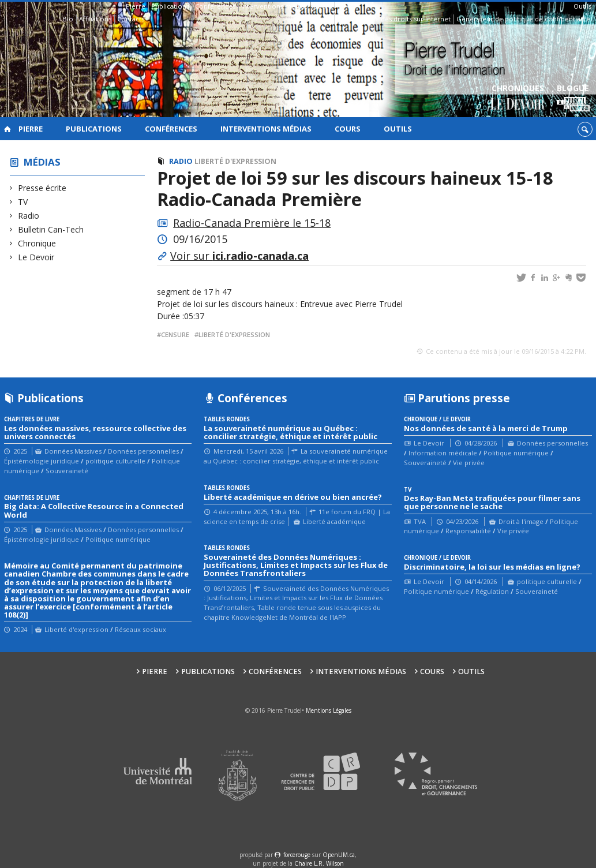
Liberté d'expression (235, 161)
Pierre (136, 6)
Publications (170, 6)
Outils (582, 6)
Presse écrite (42, 188)
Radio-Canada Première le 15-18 (252, 223)
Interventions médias (274, 6)
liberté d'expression (234, 334)
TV (23, 202)
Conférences (215, 6)
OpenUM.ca (339, 855)
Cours (323, 6)
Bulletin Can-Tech (51, 229)
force (297, 855)
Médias (42, 162)
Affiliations (95, 19)
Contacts (131, 19)
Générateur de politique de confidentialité (523, 19)
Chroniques (518, 98)
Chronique (37, 243)
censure (175, 334)
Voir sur (239, 256)
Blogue (573, 98)
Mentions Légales (329, 710)
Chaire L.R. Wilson (319, 863)
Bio (68, 19)
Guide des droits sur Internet (405, 19)
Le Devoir (36, 257)
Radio (29, 216)
